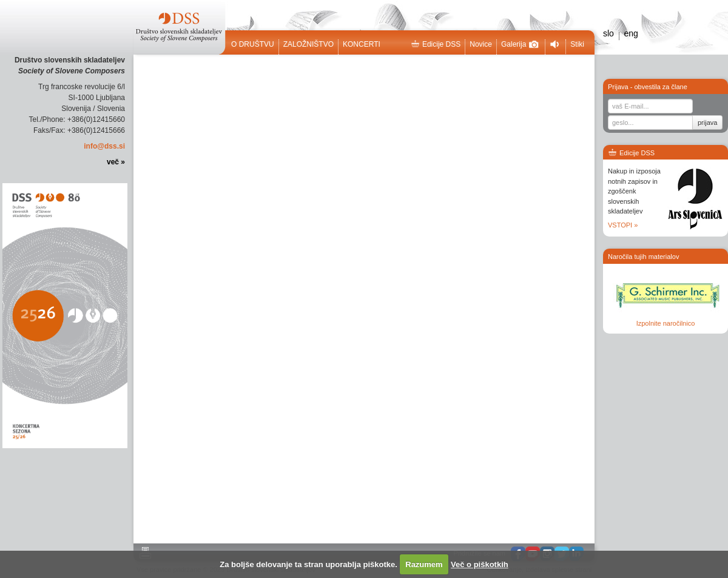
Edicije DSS (436, 44)
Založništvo (308, 44)
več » (116, 162)
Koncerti (362, 44)
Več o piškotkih (480, 564)
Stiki (577, 44)
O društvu (253, 44)
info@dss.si (104, 146)
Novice (481, 44)
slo (608, 33)
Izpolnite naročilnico (666, 323)
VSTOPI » (623, 225)
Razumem (424, 564)
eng (631, 33)
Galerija (520, 44)
